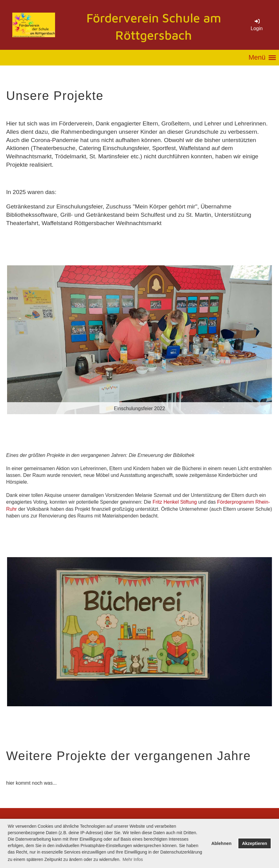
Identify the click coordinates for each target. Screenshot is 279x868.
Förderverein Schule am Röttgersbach (154, 26)
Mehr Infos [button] (133, 859)
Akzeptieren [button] (255, 843)
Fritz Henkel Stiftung (175, 502)
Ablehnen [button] (221, 843)
